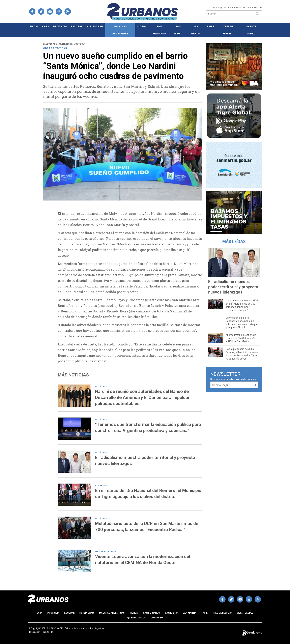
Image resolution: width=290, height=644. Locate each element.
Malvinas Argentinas (120, 30)
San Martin (196, 30)
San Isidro (178, 30)
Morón (142, 27)
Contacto (157, 618)
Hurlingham (95, 27)
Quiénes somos (137, 618)
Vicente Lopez (251, 30)
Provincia (60, 27)
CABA (46, 27)
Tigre (210, 27)
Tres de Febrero (228, 30)
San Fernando (159, 30)
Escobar (77, 27)
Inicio (34, 27)
